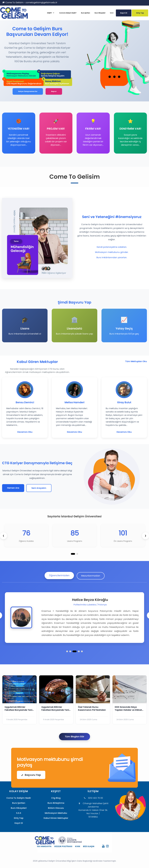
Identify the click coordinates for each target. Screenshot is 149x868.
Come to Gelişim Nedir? (68, 13)
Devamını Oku (25, 432)
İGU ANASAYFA (44, 846)
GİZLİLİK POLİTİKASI (63, 846)
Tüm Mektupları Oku (136, 361)
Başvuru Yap (31, 775)
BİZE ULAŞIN (89, 846)
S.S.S (112, 13)
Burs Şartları (86, 13)
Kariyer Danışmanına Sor (28, 91)
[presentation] (3, 536)
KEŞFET (49, 13)
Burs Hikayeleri (100, 13)
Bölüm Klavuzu (56, 808)
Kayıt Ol (124, 13)
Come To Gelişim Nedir (19, 798)
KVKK (78, 846)
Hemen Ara (13, 488)
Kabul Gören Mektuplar (56, 818)
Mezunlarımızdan (91, 576)
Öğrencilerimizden (59, 575)
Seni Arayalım (39, 488)
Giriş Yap (140, 13)
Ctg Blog (56, 798)
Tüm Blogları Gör (75, 737)
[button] (73, 554)
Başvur (54, 91)
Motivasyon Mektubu (56, 813)
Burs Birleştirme (56, 803)
